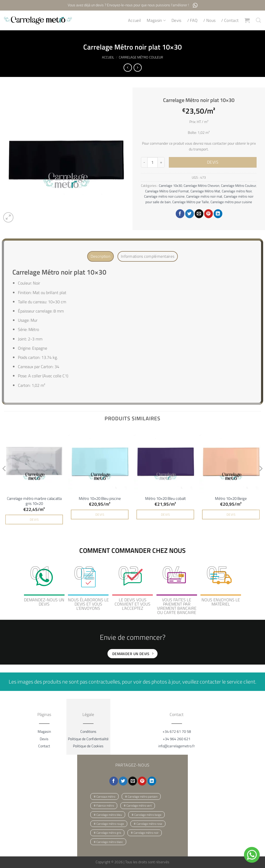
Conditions (88, 730)
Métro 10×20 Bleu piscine (100, 498)
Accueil (135, 21)
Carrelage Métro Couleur (141, 57)
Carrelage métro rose (149, 823)
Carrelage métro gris (109, 832)
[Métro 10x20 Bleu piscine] (100, 460)
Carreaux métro (106, 796)
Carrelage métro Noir (237, 191)
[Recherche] (259, 20)
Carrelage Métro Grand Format (167, 191)
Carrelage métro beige (148, 814)
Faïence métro (105, 804)
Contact (44, 745)
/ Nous (210, 21)
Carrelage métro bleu (109, 814)
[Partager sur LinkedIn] (218, 214)
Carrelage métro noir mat (204, 197)
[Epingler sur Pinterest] (208, 214)
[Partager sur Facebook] (180, 214)
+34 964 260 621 (177, 738)
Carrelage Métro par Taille (191, 202)
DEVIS (213, 162)
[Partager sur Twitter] (190, 214)
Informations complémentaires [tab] (146, 256)
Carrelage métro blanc (110, 841)
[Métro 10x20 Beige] (231, 460)
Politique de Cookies (88, 745)
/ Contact (230, 21)
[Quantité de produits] (153, 163)
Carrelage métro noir (146, 832)
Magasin (157, 21)
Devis (177, 21)
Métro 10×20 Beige (231, 498)
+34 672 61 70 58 (177, 730)
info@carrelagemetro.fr (177, 745)
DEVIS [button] (34, 518)
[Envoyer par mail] (199, 214)
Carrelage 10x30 (170, 186)
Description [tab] (104, 256)
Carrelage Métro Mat (205, 191)
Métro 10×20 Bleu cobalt (165, 498)
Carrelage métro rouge (110, 823)
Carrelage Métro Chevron (202, 186)
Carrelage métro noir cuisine (164, 197)
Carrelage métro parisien (143, 796)
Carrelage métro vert (139, 804)
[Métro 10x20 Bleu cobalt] (165, 460)
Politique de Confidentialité (88, 738)
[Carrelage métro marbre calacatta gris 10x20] (34, 460)
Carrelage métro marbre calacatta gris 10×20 (34, 500)
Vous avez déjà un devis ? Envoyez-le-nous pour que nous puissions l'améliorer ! (133, 5)
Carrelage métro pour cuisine (231, 202)
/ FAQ (193, 21)
